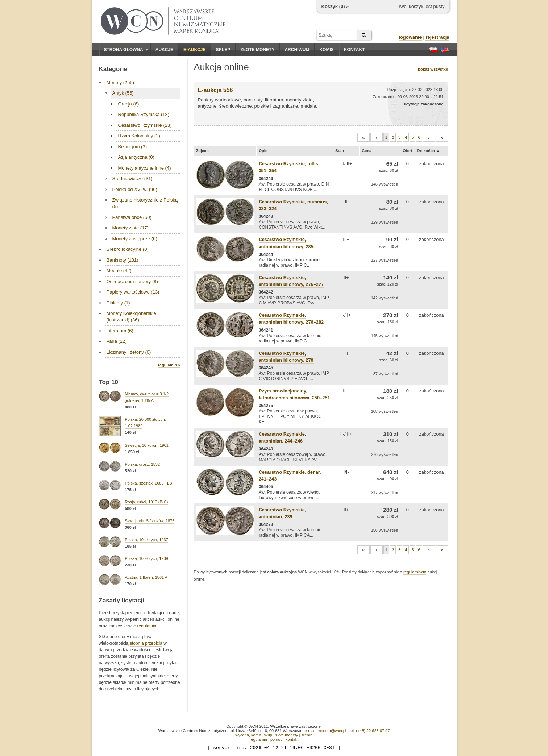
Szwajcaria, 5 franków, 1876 (150, 521)
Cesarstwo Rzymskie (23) (145, 125)
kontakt (292, 739)
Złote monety (257, 50)
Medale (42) (119, 271)
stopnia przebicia (146, 643)
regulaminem (415, 572)
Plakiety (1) (118, 303)
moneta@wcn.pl (332, 731)
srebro (307, 735)
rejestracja (437, 37)
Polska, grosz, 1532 (143, 464)
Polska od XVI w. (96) (135, 189)
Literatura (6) (120, 331)
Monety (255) (121, 82)
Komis (326, 50)
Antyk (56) (123, 93)
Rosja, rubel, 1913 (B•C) (147, 502)
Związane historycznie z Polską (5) (145, 203)
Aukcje (164, 50)
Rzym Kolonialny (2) (139, 136)
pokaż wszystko (433, 69)
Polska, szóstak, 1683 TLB (149, 483)
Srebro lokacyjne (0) (128, 249)
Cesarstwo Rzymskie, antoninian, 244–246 (283, 437)
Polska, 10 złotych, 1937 (147, 540)
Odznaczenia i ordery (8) (132, 281)
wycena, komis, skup (254, 735)
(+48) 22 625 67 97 (373, 731)
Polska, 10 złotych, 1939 (147, 558)
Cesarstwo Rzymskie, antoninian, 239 (283, 513)
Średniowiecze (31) (132, 178)
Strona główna (126, 50)
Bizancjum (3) (132, 147)
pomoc (276, 739)
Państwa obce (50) (132, 217)
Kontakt (354, 50)
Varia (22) (117, 341)
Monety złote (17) (130, 228)
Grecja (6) (129, 104)
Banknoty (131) (123, 260)
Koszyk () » (335, 6)
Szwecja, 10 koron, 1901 (147, 445)
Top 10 (109, 382)
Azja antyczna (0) (136, 157)
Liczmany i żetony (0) (129, 352)
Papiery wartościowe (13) (133, 292)
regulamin (147, 626)
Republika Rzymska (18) (144, 114)
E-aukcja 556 (215, 90)
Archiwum (297, 50)
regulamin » (169, 365)
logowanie (410, 37)
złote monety (287, 735)
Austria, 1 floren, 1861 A (146, 577)
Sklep (223, 50)
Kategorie (113, 69)
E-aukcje (194, 50)
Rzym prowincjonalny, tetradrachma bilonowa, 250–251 (294, 394)
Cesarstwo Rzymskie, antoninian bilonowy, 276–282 (291, 319)
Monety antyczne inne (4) (145, 168)
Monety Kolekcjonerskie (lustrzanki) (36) (131, 317)
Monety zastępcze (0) (135, 239)
